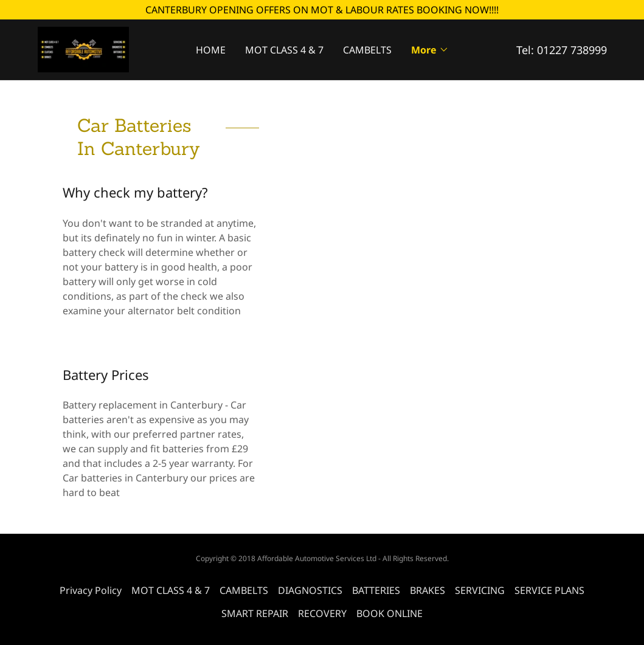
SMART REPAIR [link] (255, 613)
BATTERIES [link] (376, 590)
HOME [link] (211, 50)
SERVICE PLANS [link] (549, 590)
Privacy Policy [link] (91, 590)
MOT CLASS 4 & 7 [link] (284, 50)
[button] (430, 50)
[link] (83, 49)
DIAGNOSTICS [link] (310, 590)
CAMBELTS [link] (367, 50)
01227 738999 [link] (572, 50)
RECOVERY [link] (322, 613)
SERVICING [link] (480, 590)
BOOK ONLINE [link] (390, 613)
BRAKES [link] (428, 590)
